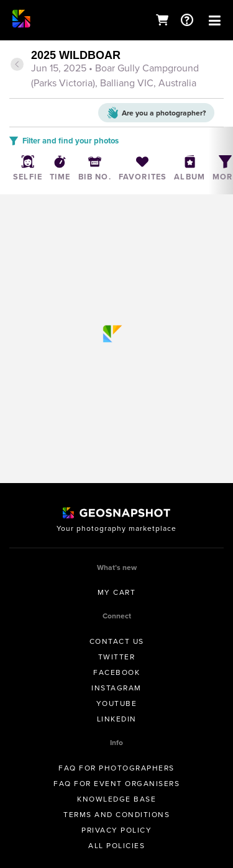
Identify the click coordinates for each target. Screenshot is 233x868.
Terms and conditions (116, 815)
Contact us (117, 641)
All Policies (116, 846)
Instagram (116, 688)
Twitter (117, 657)
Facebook (116, 672)
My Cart (117, 592)
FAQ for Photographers (116, 768)
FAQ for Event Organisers (116, 784)
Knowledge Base (116, 799)
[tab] (116, 70)
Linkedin (117, 719)
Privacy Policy (116, 830)
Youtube (117, 703)
